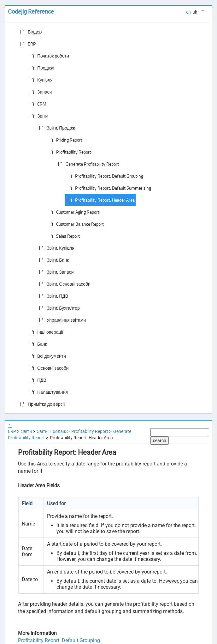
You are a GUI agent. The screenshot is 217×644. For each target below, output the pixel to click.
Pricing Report (64, 140)
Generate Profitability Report (87, 164)
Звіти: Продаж (56, 128)
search (160, 440)
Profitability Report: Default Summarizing (108, 188)
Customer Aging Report (73, 212)
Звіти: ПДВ (52, 296)
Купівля (40, 80)
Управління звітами (61, 320)
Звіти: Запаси (55, 272)
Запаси (39, 92)
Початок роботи (48, 56)
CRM (37, 104)
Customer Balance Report (75, 224)
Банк (37, 344)
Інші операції (45, 332)
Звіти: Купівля (56, 248)
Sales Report (63, 236)
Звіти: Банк (53, 260)
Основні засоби (48, 368)
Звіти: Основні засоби (64, 284)
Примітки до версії (41, 404)
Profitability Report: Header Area (100, 200)
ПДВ (37, 380)
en (188, 12)
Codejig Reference (31, 12)
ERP (27, 44)
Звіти (37, 116)
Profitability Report (69, 152)
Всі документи (47, 356)
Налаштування (47, 392)
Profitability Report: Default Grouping (104, 176)
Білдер (30, 32)
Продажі (41, 68)
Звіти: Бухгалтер (58, 308)
